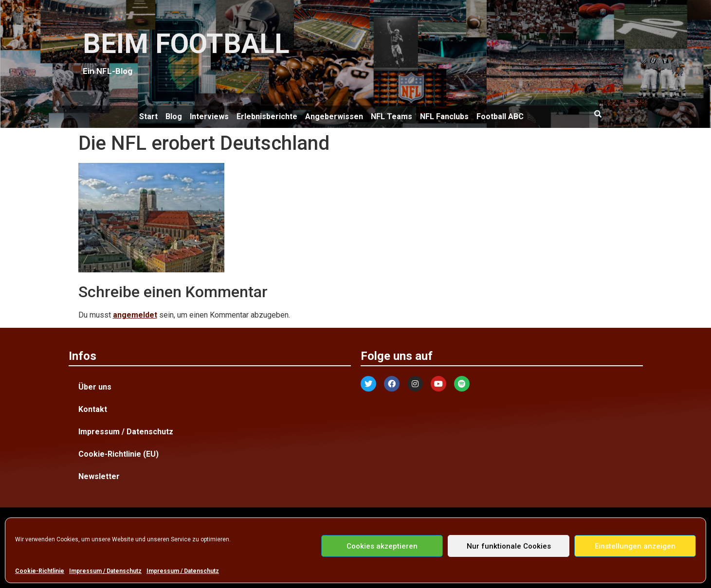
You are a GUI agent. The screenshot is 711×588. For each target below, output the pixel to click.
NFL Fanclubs (444, 116)
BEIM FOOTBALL (186, 44)
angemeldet (135, 315)
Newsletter (99, 476)
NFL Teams (392, 116)
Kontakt (93, 409)
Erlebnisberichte (267, 116)
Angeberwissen (334, 116)
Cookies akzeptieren (382, 546)
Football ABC (500, 116)
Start (148, 116)
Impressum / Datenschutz (105, 571)
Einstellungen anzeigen (635, 546)
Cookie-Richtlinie (40, 571)
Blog (174, 116)
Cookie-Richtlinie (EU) (118, 454)
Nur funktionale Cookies (509, 546)
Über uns (95, 387)
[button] (598, 114)
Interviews (209, 116)
